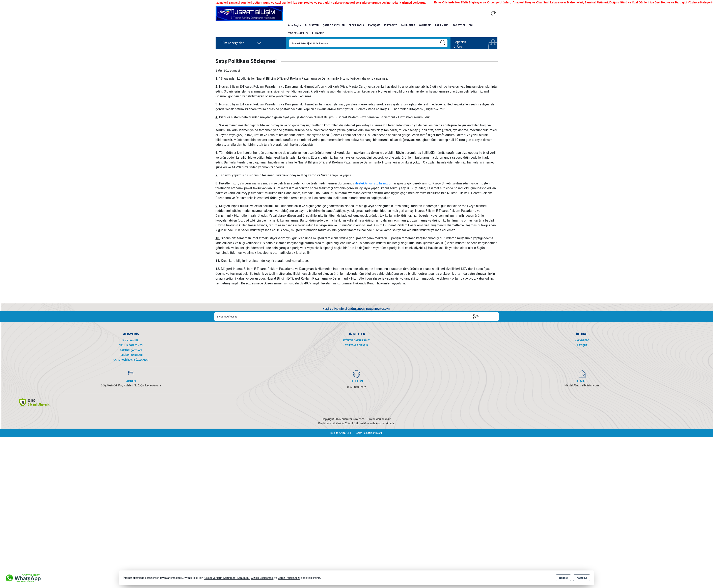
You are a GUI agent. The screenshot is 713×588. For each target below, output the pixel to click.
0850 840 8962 (357, 387)
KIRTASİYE (391, 25)
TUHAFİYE (318, 33)
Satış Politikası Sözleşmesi (131, 360)
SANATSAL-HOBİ (463, 25)
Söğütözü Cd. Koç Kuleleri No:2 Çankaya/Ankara (131, 385)
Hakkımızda (582, 340)
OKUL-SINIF (408, 25)
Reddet (563, 578)
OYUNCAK (425, 25)
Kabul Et (582, 578)
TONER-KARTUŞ (298, 33)
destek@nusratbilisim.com (374, 183)
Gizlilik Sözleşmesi (131, 345)
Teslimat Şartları (131, 355)
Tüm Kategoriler (241, 43)
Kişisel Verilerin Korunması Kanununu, (227, 578)
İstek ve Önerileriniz (356, 340)
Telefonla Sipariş (356, 345)
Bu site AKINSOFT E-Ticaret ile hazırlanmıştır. (356, 433)
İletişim (582, 345)
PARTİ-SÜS (442, 25)
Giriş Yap (492, 14)
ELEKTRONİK (356, 25)
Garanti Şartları (131, 350)
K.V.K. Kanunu (131, 340)
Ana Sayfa (295, 25)
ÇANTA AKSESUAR (334, 25)
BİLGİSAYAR (312, 25)
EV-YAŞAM (374, 25)
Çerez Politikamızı (289, 578)
